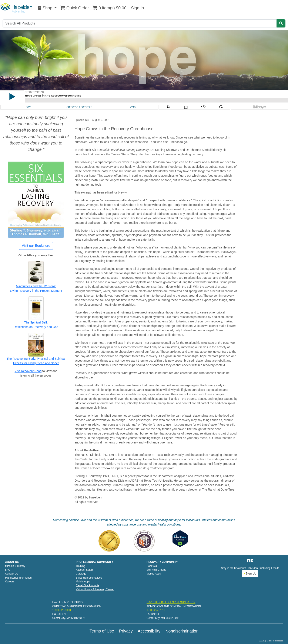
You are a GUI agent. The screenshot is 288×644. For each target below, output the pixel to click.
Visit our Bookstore (36, 246)
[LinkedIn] (252, 560)
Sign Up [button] (250, 573)
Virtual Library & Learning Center (95, 589)
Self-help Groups (156, 570)
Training (81, 566)
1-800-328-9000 (62, 610)
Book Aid (152, 566)
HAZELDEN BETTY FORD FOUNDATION (171, 602)
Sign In (137, 8)
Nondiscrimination (182, 631)
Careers (10, 582)
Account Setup (84, 570)
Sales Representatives (89, 578)
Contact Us (12, 574)
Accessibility (149, 631)
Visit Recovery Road (28, 371)
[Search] (140, 23)
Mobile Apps (83, 582)
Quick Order (74, 8)
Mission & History (15, 566)
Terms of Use (102, 631)
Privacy (126, 631)
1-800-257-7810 (156, 610)
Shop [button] (46, 8)
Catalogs (81, 574)
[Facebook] (249, 560)
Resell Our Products (88, 585)
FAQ (8, 570)
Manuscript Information (18, 578)
